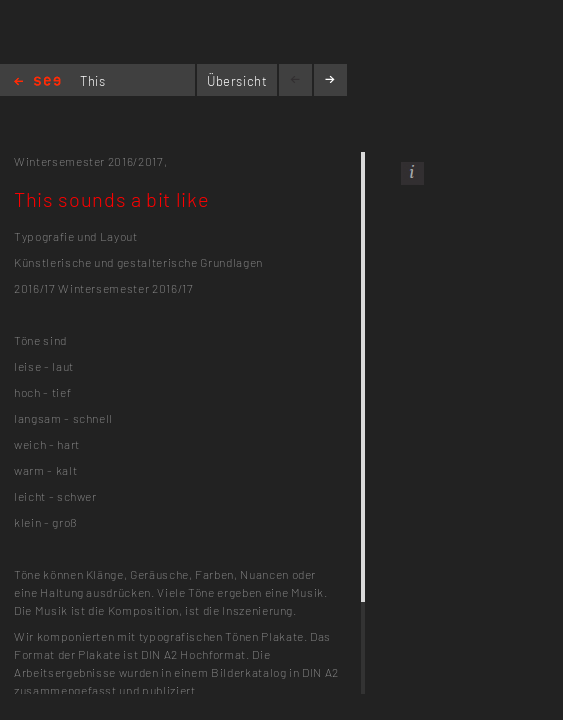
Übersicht (237, 81)
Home (37, 82)
